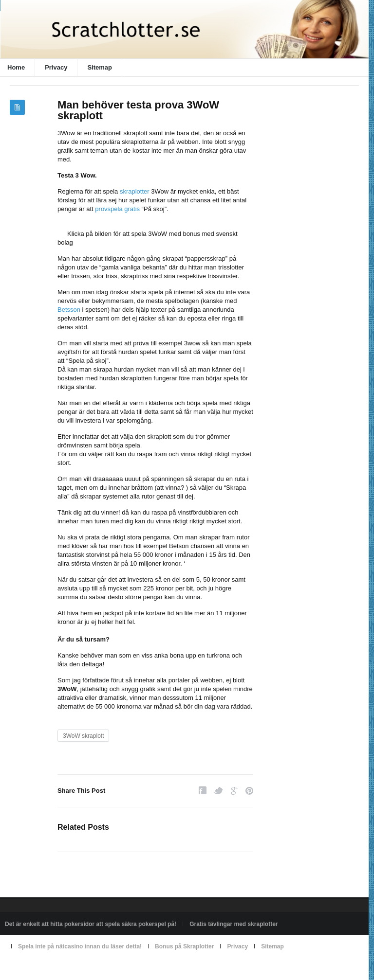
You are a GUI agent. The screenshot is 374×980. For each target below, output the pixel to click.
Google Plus (234, 791)
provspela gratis (117, 209)
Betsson (69, 310)
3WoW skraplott (83, 736)
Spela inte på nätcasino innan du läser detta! (80, 946)
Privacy (56, 67)
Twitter (219, 791)
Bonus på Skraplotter (184, 946)
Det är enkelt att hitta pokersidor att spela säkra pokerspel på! (91, 924)
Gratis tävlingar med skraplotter (234, 924)
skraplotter (135, 191)
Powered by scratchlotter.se (41, 969)
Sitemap (100, 67)
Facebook (203, 791)
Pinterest (249, 791)
